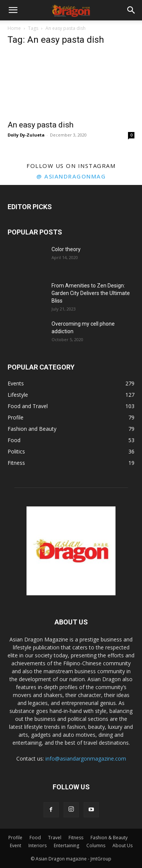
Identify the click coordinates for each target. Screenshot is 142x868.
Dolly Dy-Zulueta (26, 135)
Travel (55, 838)
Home (14, 28)
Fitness (76, 838)
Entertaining (66, 845)
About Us (122, 845)
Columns (96, 845)
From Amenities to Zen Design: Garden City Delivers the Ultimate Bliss (91, 293)
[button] (13, 10)
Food (35, 838)
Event (16, 845)
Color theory (66, 249)
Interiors (37, 845)
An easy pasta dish (41, 125)
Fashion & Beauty (109, 838)
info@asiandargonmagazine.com (86, 759)
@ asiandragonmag (71, 176)
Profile (15, 838)
